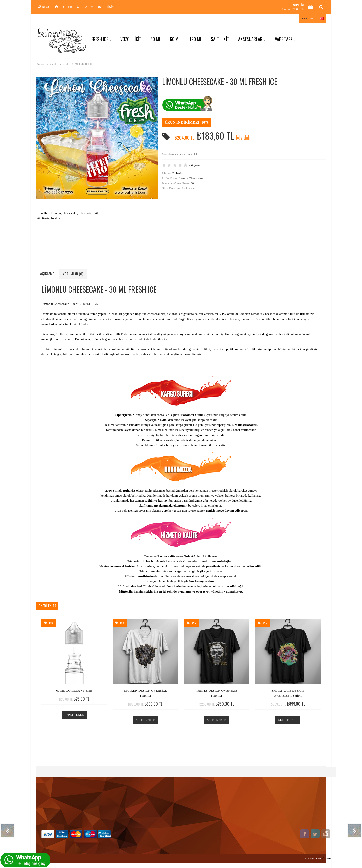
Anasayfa (41, 64)
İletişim (106, 7)
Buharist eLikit (313, 858)
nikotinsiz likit (88, 213)
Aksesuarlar (250, 39)
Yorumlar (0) (73, 274)
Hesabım (85, 7)
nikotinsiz (43, 218)
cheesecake (70, 213)
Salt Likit (220, 39)
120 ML (196, 39)
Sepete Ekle (74, 715)
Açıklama (47, 273)
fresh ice (57, 218)
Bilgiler (64, 7)
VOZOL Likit (131, 39)
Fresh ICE (100, 39)
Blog (44, 7)
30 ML (156, 39)
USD (313, 18)
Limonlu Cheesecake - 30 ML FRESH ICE (70, 64)
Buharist (178, 173)
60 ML (175, 39)
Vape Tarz (284, 39)
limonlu (56, 213)
